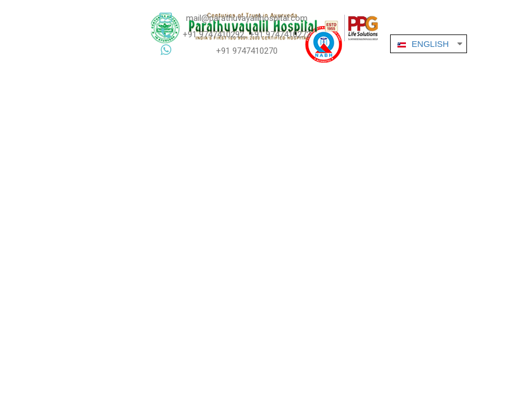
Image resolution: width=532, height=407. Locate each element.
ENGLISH (422, 44)
